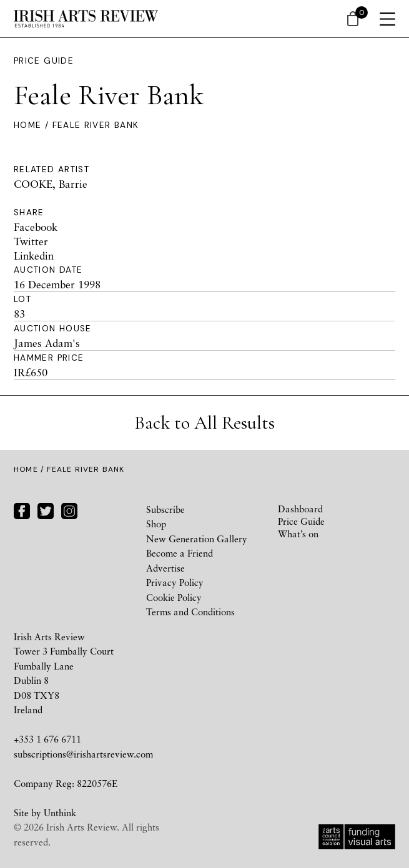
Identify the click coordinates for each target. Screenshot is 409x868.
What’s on (298, 534)
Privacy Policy (175, 582)
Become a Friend (180, 553)
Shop (156, 524)
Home (27, 125)
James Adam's (47, 343)
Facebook (36, 227)
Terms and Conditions (190, 612)
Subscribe (165, 509)
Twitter (31, 241)
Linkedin (34, 256)
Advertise (165, 568)
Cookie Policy (174, 597)
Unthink (60, 812)
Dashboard (300, 509)
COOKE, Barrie (51, 184)
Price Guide (44, 61)
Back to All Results (204, 423)
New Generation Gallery (197, 539)
